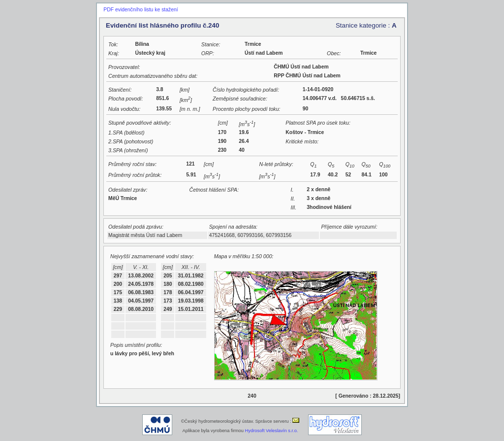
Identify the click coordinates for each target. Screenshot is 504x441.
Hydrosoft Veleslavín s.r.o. (272, 431)
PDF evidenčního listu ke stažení (141, 10)
